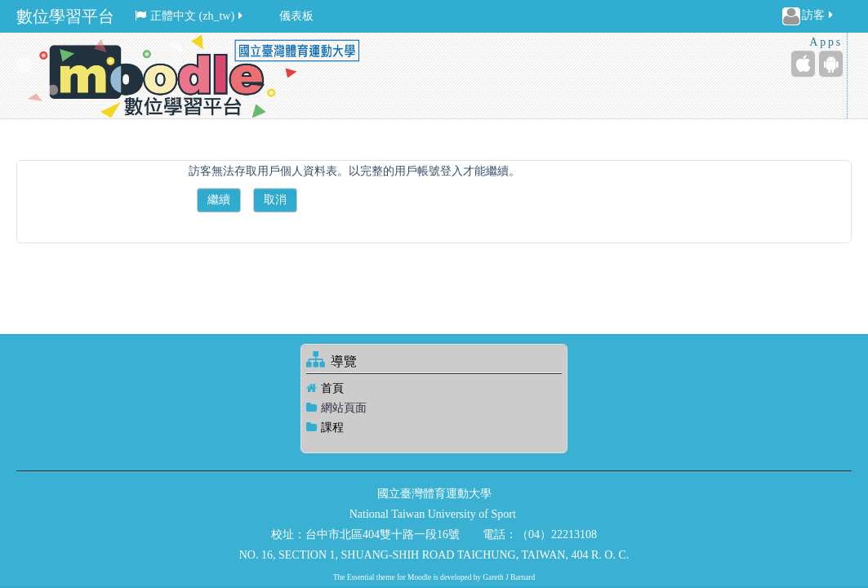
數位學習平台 (65, 16)
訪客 (809, 16)
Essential (361, 577)
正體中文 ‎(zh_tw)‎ (190, 16)
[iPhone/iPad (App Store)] (803, 64)
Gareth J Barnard (509, 577)
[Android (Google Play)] (831, 64)
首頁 (332, 388)
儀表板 (296, 16)
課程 (332, 428)
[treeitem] (434, 388)
